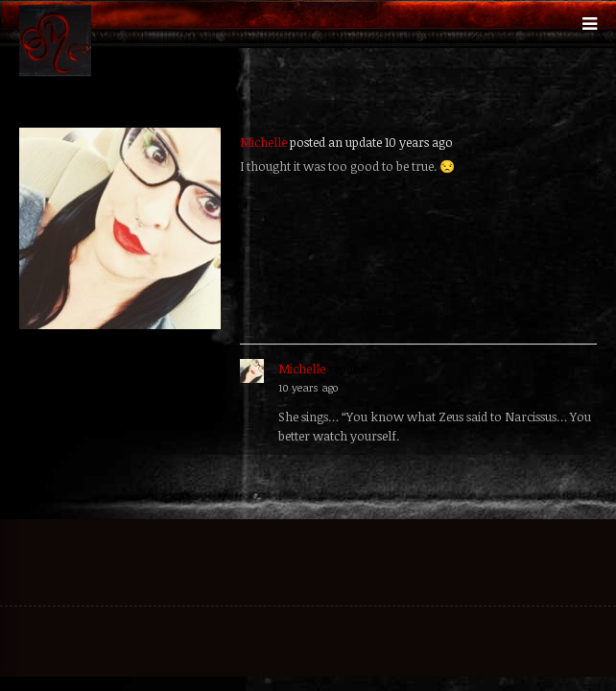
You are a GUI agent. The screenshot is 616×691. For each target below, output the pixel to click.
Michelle (263, 142)
